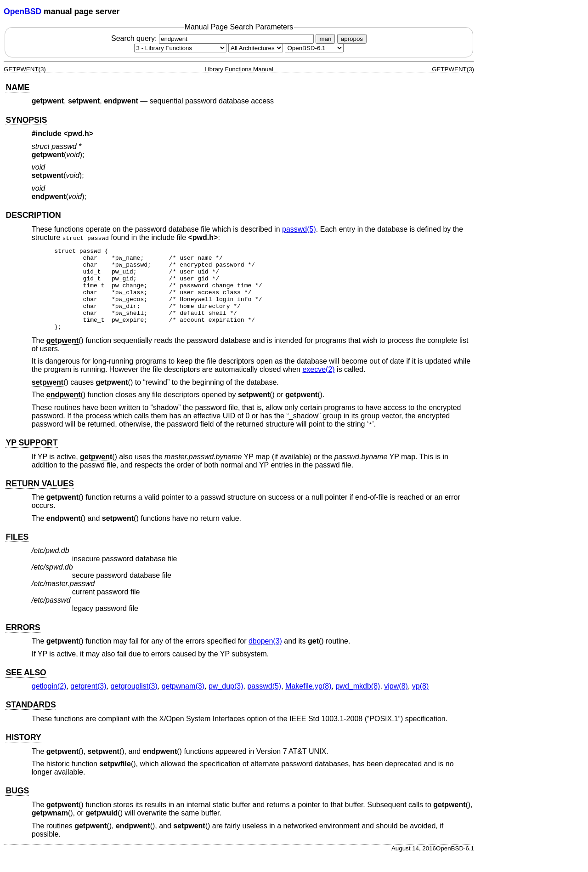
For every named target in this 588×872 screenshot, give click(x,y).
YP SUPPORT (31, 459)
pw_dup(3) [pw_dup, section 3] (226, 703)
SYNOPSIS (26, 120)
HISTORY (23, 754)
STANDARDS (31, 721)
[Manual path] (314, 48)
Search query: (214, 38)
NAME (17, 87)
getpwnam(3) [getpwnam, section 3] (183, 703)
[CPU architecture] (256, 48)
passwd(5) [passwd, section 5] (299, 229)
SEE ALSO (26, 689)
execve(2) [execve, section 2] (318, 386)
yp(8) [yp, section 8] (420, 703)
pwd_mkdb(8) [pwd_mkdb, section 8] (358, 703)
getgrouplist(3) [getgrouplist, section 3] (134, 703)
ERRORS (23, 644)
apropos (352, 39)
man (325, 39)
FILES (17, 553)
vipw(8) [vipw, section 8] (396, 703)
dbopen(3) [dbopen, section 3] (265, 658)
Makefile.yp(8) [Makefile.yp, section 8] (308, 703)
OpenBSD (23, 11)
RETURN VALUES (40, 500)
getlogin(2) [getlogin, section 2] (49, 703)
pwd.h (79, 134)
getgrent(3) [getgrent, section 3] (88, 703)
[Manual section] (180, 48)
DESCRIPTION (33, 215)
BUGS (17, 807)
